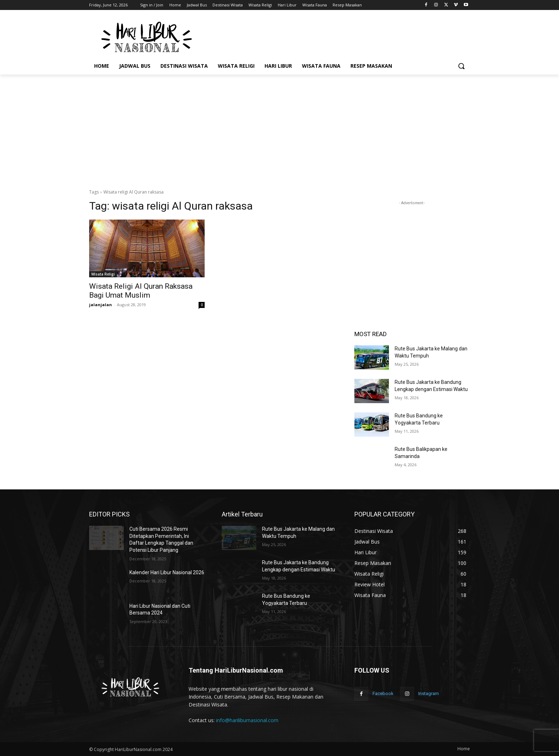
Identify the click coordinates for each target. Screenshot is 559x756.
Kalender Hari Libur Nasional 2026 (167, 572)
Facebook (383, 693)
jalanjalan (101, 305)
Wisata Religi (103, 274)
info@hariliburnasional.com (247, 720)
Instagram (429, 693)
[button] (461, 66)
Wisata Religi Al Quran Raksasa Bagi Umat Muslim (141, 291)
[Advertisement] (333, 36)
